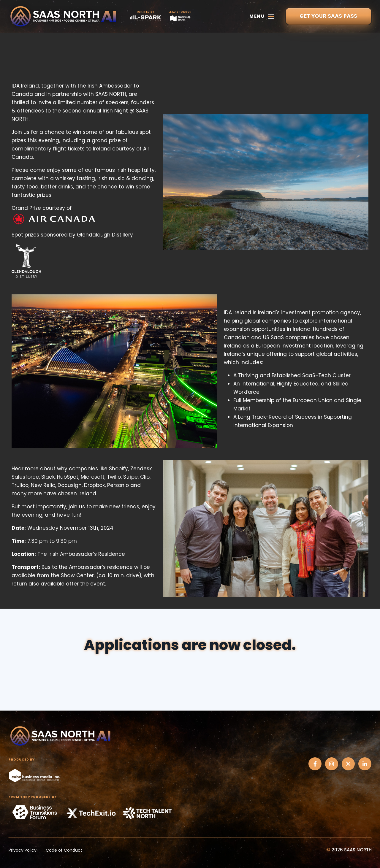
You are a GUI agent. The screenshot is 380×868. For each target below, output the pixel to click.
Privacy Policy (23, 850)
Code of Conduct (64, 850)
